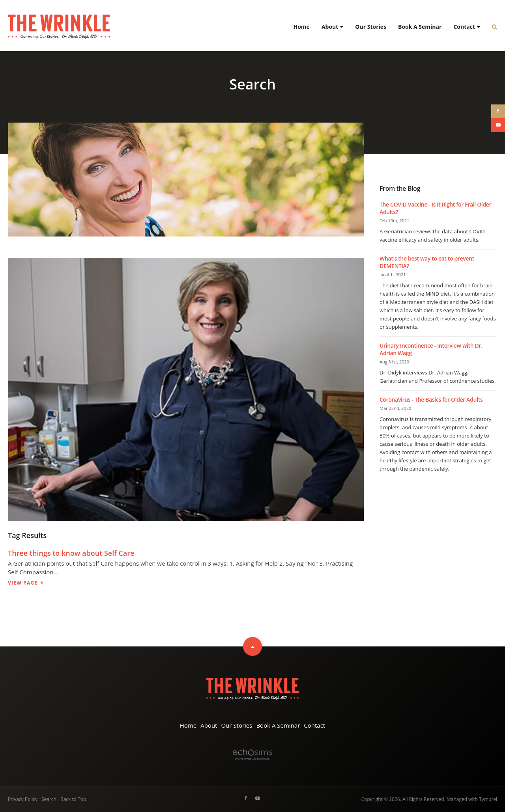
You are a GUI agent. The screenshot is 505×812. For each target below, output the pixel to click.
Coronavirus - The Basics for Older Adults (431, 399)
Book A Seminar (420, 27)
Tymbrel (488, 799)
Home (301, 27)
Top (252, 646)
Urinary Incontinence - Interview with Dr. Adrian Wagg (431, 349)
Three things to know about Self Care (71, 553)
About (330, 27)
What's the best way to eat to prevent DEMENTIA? (427, 262)
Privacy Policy (23, 799)
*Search (492, 27)
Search (49, 799)
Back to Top (73, 799)
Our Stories (371, 27)
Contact (464, 27)
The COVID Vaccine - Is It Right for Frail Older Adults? (435, 208)
